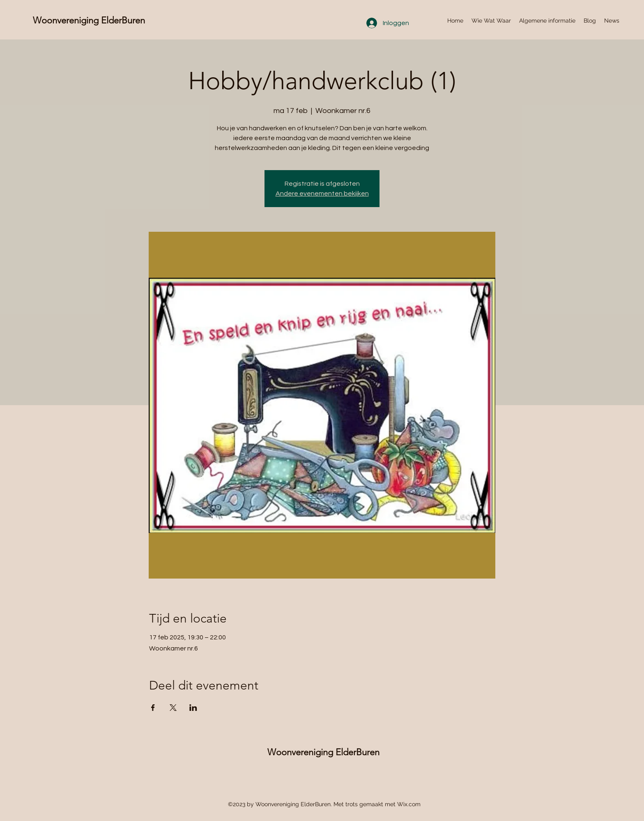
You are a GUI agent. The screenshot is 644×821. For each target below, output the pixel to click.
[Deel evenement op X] (173, 708)
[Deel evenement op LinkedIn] (193, 708)
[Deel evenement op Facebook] (153, 708)
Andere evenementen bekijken (322, 194)
